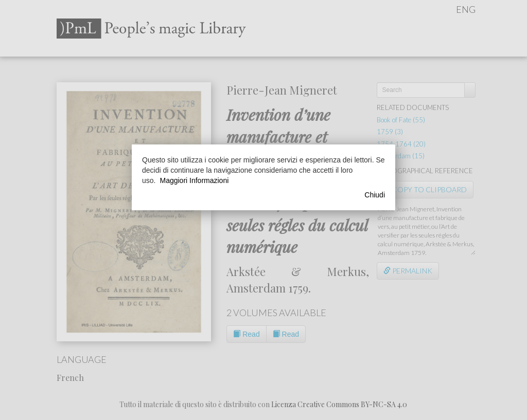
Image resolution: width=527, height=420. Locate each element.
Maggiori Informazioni (194, 180)
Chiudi (375, 195)
